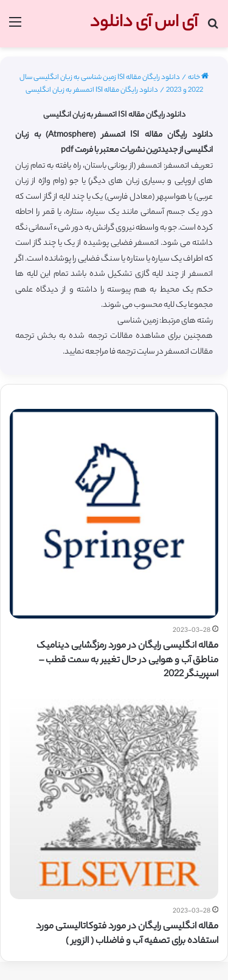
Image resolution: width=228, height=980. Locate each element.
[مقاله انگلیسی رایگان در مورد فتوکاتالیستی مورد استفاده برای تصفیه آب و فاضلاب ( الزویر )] (114, 795)
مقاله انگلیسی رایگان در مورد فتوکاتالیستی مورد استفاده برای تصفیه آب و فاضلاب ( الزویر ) (127, 934)
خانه (198, 78)
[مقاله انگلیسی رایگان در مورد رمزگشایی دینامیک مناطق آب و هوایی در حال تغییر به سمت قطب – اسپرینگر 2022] (114, 514)
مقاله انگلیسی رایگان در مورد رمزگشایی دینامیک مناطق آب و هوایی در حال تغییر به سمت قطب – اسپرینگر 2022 (127, 661)
